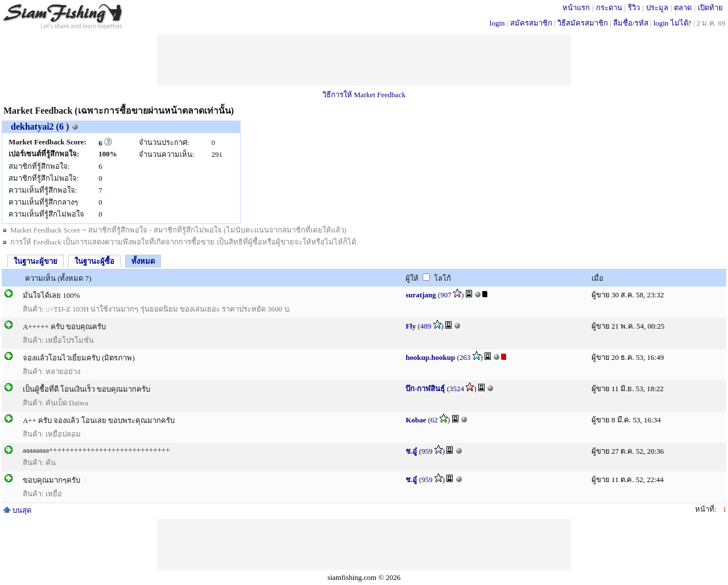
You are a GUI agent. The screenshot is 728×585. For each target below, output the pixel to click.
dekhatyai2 (32, 126)
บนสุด (17, 510)
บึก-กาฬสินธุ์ (425, 389)
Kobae (416, 420)
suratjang (421, 295)
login (497, 23)
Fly (411, 326)
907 (446, 295)
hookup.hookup (430, 357)
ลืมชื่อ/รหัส (631, 23)
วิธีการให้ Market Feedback (364, 95)
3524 (457, 389)
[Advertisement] (364, 60)
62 (434, 420)
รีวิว (634, 8)
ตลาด (683, 8)
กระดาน (609, 8)
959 (427, 451)
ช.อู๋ (411, 451)
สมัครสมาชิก (531, 23)
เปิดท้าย (710, 8)
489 (426, 326)
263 (465, 357)
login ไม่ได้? (673, 23)
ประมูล (657, 8)
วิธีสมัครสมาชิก (583, 23)
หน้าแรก (576, 8)
